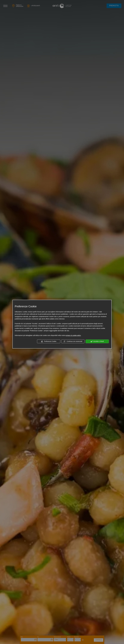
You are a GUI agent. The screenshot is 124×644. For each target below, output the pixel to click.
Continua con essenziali (73, 341)
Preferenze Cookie (49, 341)
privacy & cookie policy (73, 335)
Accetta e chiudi (97, 341)
